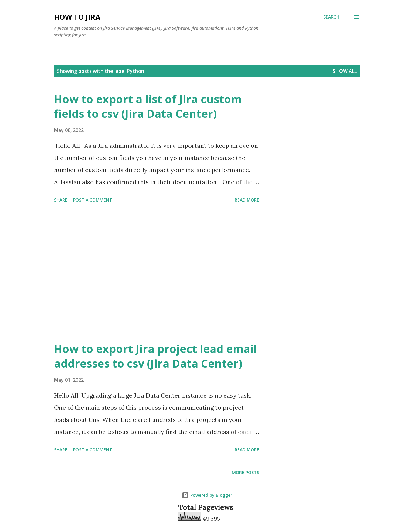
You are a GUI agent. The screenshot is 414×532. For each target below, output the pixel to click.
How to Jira (77, 17)
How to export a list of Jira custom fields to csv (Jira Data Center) (148, 106)
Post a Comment (93, 200)
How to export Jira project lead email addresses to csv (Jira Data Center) (155, 356)
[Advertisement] (157, 273)
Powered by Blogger (207, 495)
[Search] (331, 17)
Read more (247, 200)
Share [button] (61, 200)
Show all (345, 71)
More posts (246, 472)
